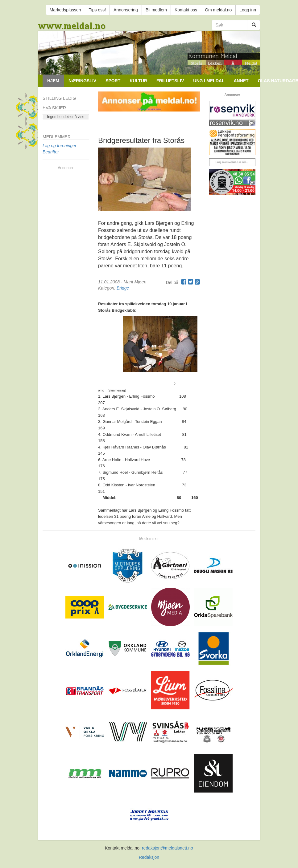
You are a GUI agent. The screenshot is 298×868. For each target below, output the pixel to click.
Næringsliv (82, 81)
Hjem (53, 81)
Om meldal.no (218, 10)
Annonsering (126, 10)
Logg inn (248, 10)
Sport (113, 81)
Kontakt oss (186, 10)
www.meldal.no (72, 26)
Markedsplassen (65, 10)
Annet (241, 81)
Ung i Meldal (209, 81)
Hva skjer (54, 108)
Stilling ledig (59, 98)
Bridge (123, 288)
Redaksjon (149, 857)
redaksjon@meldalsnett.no (168, 848)
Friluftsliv (170, 81)
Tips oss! (97, 10)
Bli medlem (156, 10)
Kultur (138, 81)
